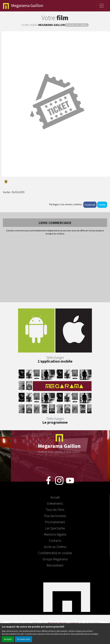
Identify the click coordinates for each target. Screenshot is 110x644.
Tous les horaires (55, 516)
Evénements (55, 503)
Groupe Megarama (55, 559)
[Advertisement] (55, 269)
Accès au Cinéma (55, 547)
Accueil (55, 497)
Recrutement (55, 565)
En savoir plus (24, 639)
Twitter (102, 205)
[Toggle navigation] (102, 6)
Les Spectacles (55, 528)
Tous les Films (55, 509)
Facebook (90, 205)
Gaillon (23, 6)
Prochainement (55, 522)
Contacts (55, 540)
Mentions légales (55, 534)
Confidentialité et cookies (55, 553)
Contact (74, 623)
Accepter (8, 639)
